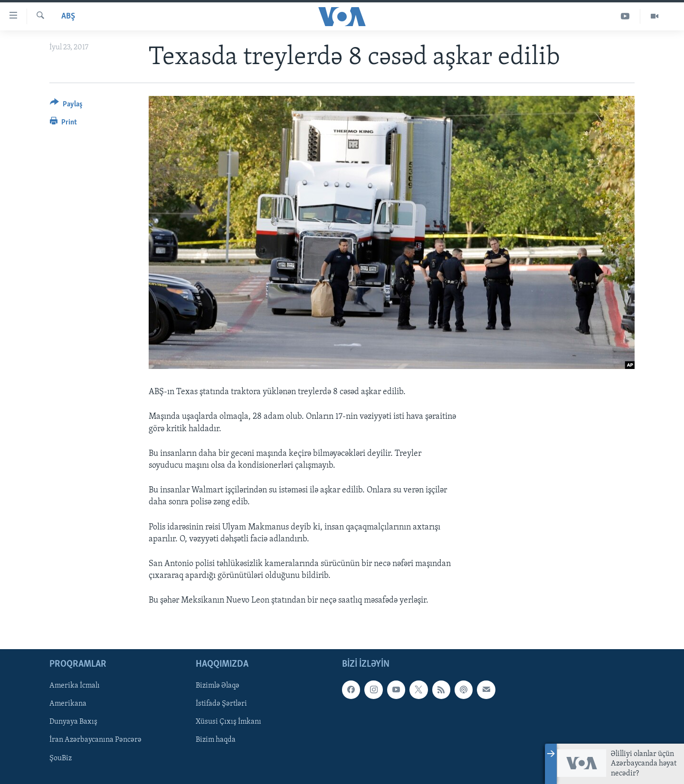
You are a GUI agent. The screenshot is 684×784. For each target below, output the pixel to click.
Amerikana (68, 704)
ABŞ (68, 16)
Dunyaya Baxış (73, 722)
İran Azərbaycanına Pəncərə (95, 740)
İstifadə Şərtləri (221, 704)
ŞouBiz (61, 758)
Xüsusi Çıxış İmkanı (228, 722)
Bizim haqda (216, 740)
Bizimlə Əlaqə (218, 686)
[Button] (66, 106)
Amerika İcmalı (75, 686)
